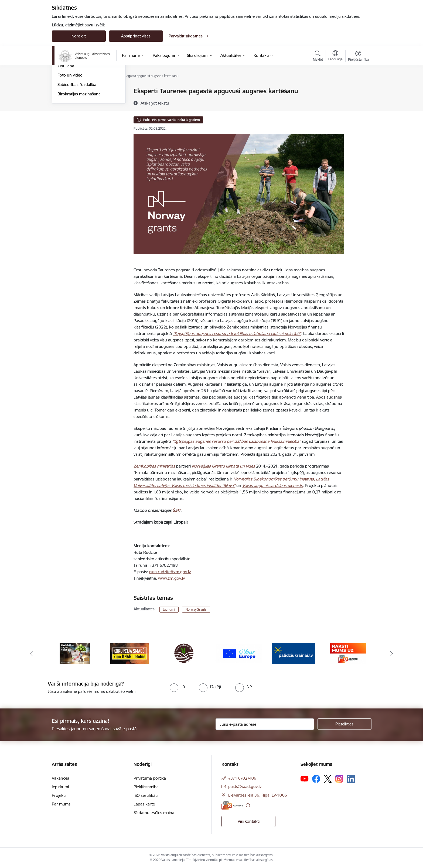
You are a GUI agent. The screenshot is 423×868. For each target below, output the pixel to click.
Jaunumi (65, 91)
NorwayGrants (196, 609)
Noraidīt (79, 36)
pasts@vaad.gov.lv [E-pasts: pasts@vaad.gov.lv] (245, 786)
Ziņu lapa (66, 124)
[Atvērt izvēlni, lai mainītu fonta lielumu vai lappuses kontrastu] (358, 57)
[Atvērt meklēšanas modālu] (318, 57)
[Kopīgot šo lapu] (358, 102)
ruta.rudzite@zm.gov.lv (170, 572)
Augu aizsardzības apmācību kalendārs (83, 112)
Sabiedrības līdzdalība (77, 142)
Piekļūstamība (146, 787)
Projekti (59, 795)
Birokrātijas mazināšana (79, 152)
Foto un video (70, 133)
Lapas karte (144, 804)
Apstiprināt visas (136, 36)
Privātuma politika (150, 778)
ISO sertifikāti (146, 795)
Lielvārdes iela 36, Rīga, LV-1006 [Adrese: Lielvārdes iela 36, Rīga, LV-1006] (258, 795)
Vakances (60, 778)
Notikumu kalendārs (76, 101)
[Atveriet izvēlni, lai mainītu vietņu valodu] (335, 56)
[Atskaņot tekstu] (155, 103)
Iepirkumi (60, 787)
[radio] (177, 687)
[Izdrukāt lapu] (358, 89)
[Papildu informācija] (248, 805)
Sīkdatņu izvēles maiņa (154, 813)
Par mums (61, 804)
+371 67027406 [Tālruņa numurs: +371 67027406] (242, 778)
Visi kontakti (249, 821)
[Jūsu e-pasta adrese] (265, 724)
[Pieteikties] (344, 724)
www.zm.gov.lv (171, 578)
